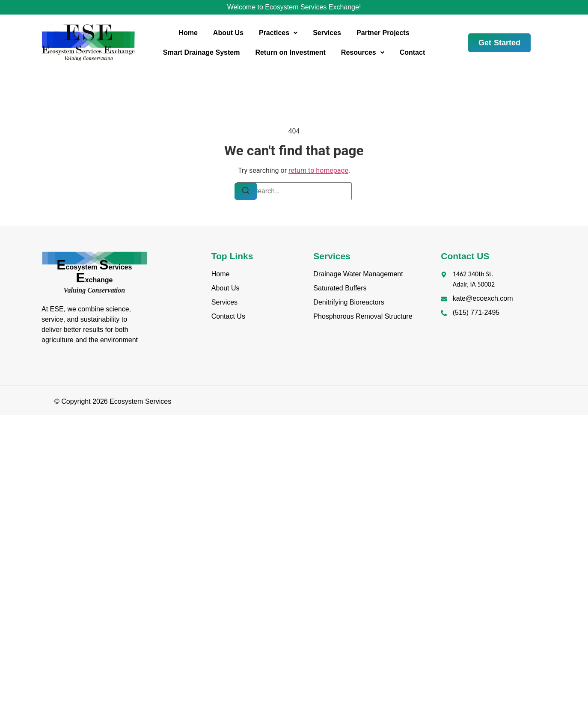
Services (327, 33)
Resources (363, 52)
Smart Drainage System (202, 52)
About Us (228, 33)
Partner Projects (383, 33)
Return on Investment (290, 52)
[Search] (246, 191)
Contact (413, 52)
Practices (278, 33)
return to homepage (318, 170)
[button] (278, 33)
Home (188, 33)
